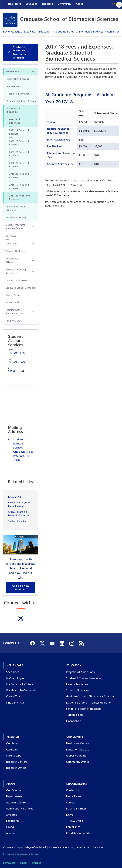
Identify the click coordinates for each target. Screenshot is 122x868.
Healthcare (15, 4)
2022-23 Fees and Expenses (19, 143)
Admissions (114, 32)
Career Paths (13, 295)
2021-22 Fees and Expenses (19, 154)
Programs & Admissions (80, 672)
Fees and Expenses (15, 121)
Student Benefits (17, 521)
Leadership (13, 821)
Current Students (15, 251)
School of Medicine (78, 690)
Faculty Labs (14, 756)
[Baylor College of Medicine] (10, 20)
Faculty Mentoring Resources (16, 271)
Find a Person (74, 796)
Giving (10, 827)
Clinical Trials (14, 696)
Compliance (73, 827)
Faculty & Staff (14, 321)
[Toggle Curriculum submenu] (33, 244)
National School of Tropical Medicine (88, 703)
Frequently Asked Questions (17, 208)
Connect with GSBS (16, 280)
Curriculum (11, 244)
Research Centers (17, 762)
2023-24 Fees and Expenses (19, 132)
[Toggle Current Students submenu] (33, 251)
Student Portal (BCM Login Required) (19, 504)
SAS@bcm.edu (17, 371)
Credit (21, 537)
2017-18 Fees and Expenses (19, 197)
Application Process (18, 79)
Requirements (15, 86)
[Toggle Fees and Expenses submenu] (33, 121)
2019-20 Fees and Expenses (19, 175)
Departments (14, 796)
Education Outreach (78, 750)
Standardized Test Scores (21, 101)
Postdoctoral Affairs (13, 260)
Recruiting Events (17, 218)
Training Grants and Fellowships (14, 312)
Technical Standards (18, 94)
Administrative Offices (20, 809)
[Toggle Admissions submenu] (33, 72)
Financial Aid (14, 497)
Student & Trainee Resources (84, 678)
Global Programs (76, 756)
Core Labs (12, 750)
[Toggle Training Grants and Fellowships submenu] (33, 312)
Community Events (78, 762)
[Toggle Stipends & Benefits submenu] (33, 110)
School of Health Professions (84, 709)
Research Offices (16, 768)
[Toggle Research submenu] (33, 236)
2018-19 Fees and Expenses (19, 186)
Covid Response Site (78, 833)
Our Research (14, 743)
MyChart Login (15, 678)
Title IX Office (74, 821)
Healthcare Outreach (79, 743)
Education (32, 4)
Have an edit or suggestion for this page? (22, 854)
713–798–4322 (17, 353)
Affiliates (12, 815)
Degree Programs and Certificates (15, 227)
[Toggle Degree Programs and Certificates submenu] (33, 227)
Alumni (10, 833)
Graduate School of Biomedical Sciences (79, 32)
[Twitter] (21, 618)
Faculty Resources (77, 684)
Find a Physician (16, 703)
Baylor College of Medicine (19, 32)
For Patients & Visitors (20, 684)
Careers (71, 802)
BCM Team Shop (76, 809)
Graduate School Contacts (20, 288)
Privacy (24, 863)
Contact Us (73, 790)
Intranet (36, 863)
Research (48, 4)
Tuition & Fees (75, 715)
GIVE (115, 4)
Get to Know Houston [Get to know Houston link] (21, 588)
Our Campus (14, 790)
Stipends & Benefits (14, 110)
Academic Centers (17, 802)
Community (64, 4)
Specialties (13, 672)
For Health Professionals (21, 690)
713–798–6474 (17, 362)
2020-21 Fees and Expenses (19, 165)
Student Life (12, 302)
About (80, 4)
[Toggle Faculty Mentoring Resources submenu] (33, 271)
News (69, 815)
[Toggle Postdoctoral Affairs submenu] (33, 260)
